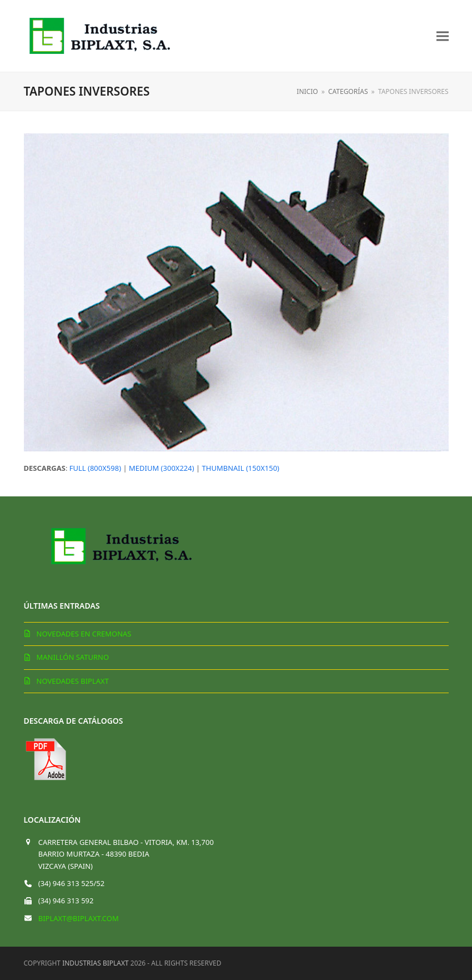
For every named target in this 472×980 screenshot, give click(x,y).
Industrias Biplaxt (96, 963)
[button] (443, 36)
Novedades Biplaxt (73, 681)
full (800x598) (95, 468)
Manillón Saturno (73, 657)
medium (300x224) (162, 468)
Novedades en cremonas (84, 634)
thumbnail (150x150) (241, 468)
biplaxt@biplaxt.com (79, 918)
